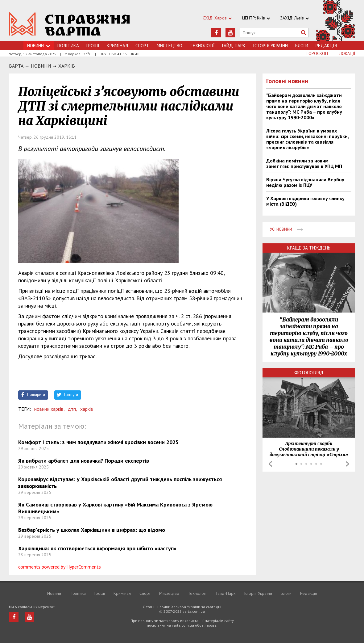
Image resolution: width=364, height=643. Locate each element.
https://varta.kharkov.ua (70, 24)
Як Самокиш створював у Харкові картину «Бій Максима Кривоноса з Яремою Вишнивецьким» (115, 508)
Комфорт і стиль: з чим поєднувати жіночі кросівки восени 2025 (98, 442)
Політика (68, 46)
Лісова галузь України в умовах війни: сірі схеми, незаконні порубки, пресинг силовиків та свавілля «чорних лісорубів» (307, 139)
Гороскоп (317, 53)
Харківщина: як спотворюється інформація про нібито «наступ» (97, 548)
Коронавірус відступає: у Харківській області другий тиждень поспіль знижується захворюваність (120, 483)
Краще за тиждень (309, 248)
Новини (39, 46)
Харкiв (67, 66)
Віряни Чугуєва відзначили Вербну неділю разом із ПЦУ (305, 182)
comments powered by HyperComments (60, 567)
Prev (270, 464)
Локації (347, 53)
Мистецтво (170, 46)
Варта (16, 66)
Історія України (270, 46)
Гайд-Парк (234, 46)
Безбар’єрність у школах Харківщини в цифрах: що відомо (92, 530)
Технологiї (202, 46)
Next (347, 464)
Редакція (326, 46)
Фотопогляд (309, 373)
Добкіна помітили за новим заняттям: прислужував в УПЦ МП (304, 163)
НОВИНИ (41, 66)
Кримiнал (117, 46)
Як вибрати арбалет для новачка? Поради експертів (84, 461)
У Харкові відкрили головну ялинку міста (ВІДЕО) (305, 201)
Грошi (93, 46)
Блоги (302, 46)
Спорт (142, 46)
